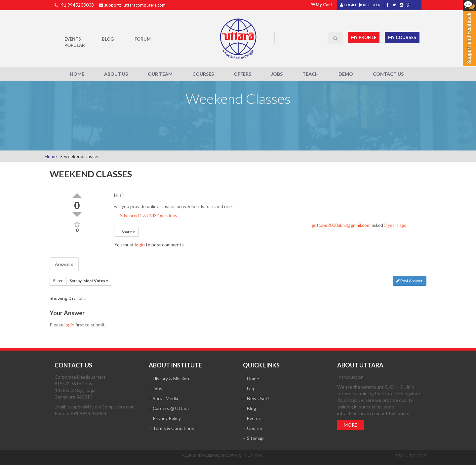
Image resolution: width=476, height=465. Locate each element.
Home (77, 74)
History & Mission (171, 379)
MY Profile (364, 37)
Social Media (165, 398)
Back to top (411, 456)
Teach (311, 74)
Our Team (160, 74)
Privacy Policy (167, 418)
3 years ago (395, 225)
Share (126, 232)
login (140, 245)
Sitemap (255, 438)
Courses (203, 74)
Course (255, 428)
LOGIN (348, 5)
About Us (116, 74)
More (351, 425)
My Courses (402, 37)
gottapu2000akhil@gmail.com (341, 225)
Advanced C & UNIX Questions (145, 216)
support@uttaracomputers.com (135, 5)
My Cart (324, 5)
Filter (58, 281)
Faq (251, 388)
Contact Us (388, 74)
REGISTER (370, 5)
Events (73, 39)
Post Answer (410, 281)
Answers (64, 264)
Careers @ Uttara (171, 408)
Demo (346, 74)
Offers (242, 74)
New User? (258, 398)
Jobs (277, 74)
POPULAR (75, 45)
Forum (143, 39)
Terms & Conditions (173, 428)
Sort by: (89, 281)
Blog (108, 39)
